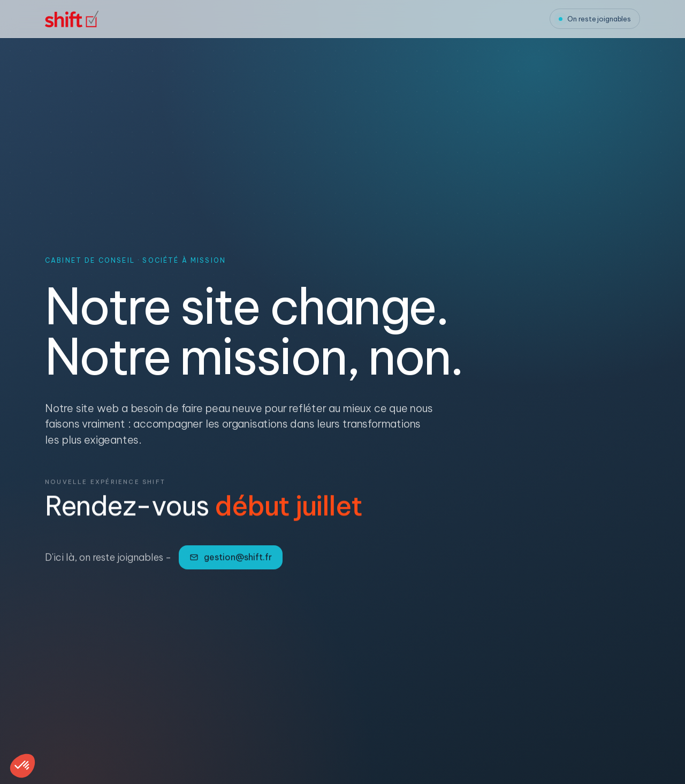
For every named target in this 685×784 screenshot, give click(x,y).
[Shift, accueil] (72, 19)
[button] (22, 766)
